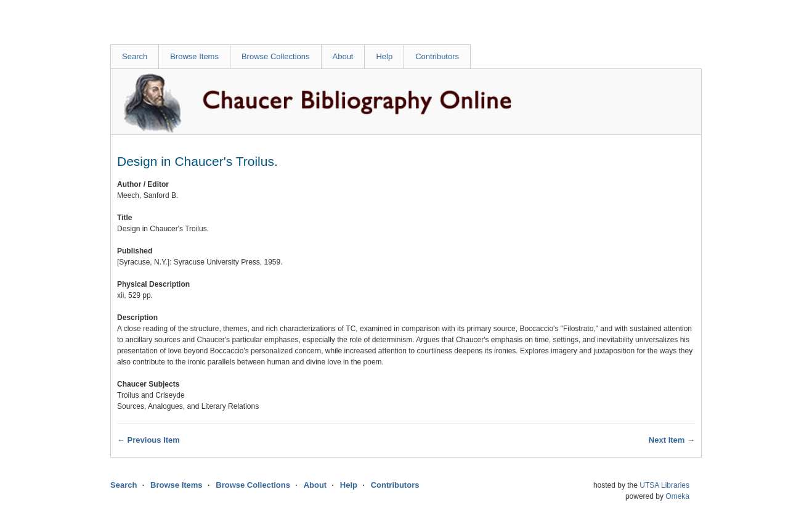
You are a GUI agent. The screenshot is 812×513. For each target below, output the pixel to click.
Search (135, 56)
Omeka (677, 496)
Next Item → (672, 440)
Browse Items (194, 56)
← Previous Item (148, 440)
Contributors (437, 56)
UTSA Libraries (664, 485)
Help (384, 56)
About (343, 56)
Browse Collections (276, 56)
